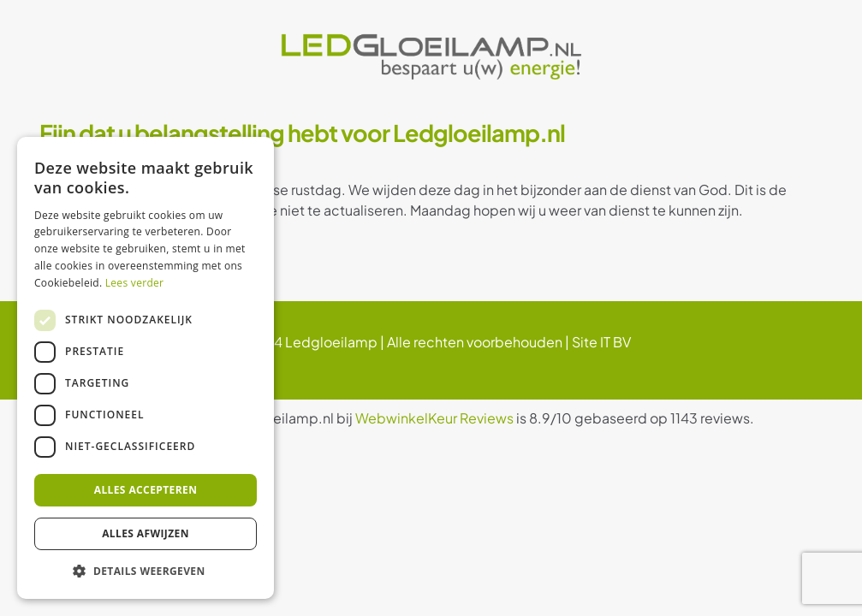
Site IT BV (601, 342)
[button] (146, 572)
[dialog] (146, 368)
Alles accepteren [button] (146, 490)
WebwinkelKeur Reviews (434, 418)
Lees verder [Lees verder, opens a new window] (135, 283)
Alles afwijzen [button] (146, 533)
